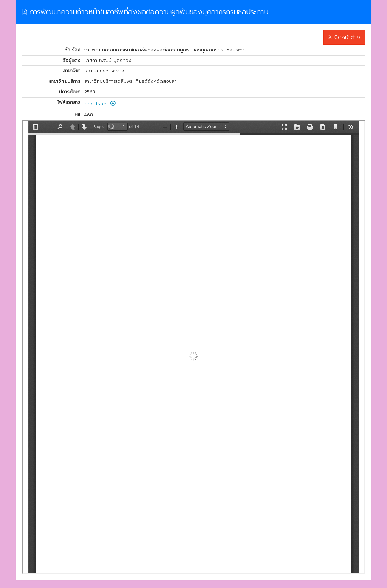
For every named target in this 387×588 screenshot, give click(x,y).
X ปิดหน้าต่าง (344, 37)
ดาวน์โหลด (100, 104)
